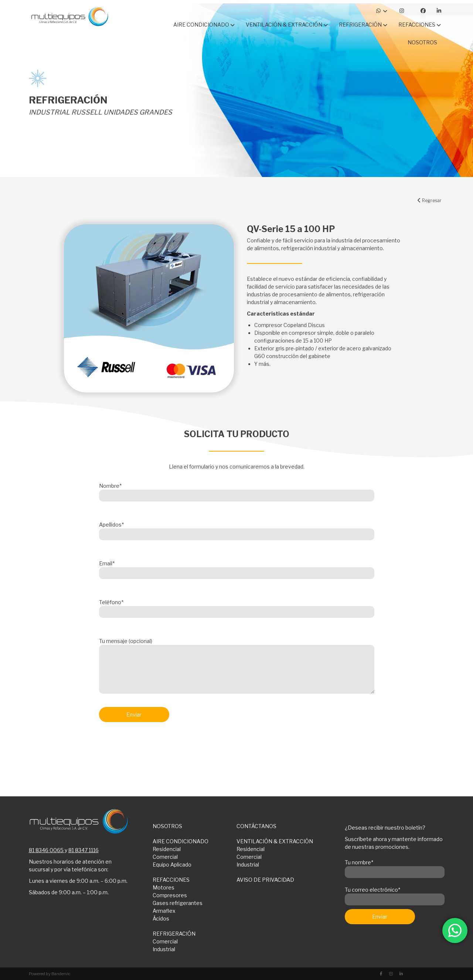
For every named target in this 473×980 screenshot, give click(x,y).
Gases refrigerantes (178, 903)
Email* (237, 568)
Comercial (165, 857)
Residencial (167, 849)
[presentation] (155, 747)
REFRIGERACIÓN (174, 934)
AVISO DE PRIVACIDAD (265, 880)
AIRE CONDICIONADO (181, 841)
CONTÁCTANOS (256, 826)
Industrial (248, 865)
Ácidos (161, 918)
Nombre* (237, 491)
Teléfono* (237, 607)
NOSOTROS (167, 826)
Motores (164, 887)
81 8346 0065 (46, 850)
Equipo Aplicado (172, 865)
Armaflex (164, 911)
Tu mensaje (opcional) (237, 666)
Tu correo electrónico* (395, 895)
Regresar (430, 200)
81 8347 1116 (84, 850)
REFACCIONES (171, 880)
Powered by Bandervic (50, 974)
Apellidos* (237, 530)
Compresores (170, 895)
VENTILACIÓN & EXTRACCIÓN (275, 841)
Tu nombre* (395, 867)
